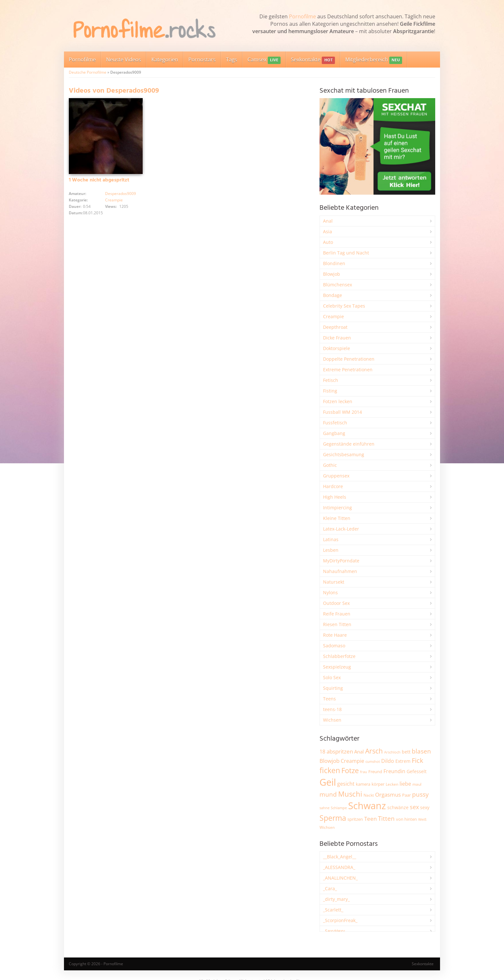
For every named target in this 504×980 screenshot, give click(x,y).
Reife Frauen (337, 614)
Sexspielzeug (337, 667)
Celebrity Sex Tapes (344, 306)
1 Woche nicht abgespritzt (99, 180)
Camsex (264, 60)
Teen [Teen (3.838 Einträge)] (370, 819)
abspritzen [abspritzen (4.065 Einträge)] (340, 751)
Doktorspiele (337, 348)
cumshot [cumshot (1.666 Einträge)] (373, 761)
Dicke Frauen (337, 338)
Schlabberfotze (339, 656)
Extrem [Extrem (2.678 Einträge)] (403, 761)
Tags (232, 60)
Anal (328, 221)
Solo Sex (332, 677)
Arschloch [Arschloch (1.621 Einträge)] (392, 752)
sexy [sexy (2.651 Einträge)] (425, 807)
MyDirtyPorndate (341, 561)
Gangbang (334, 433)
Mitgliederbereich (374, 60)
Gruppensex (336, 476)
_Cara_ (330, 888)
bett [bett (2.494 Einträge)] (406, 752)
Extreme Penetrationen (348, 370)
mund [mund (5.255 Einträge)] (328, 794)
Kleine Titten (337, 518)
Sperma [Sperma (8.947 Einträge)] (333, 818)
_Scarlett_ (333, 910)
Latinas (331, 539)
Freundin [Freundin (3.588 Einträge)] (394, 771)
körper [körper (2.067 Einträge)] (378, 784)
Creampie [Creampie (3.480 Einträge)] (352, 761)
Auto (328, 242)
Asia (328, 231)
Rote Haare (335, 635)
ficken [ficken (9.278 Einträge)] (330, 770)
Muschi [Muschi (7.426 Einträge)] (350, 794)
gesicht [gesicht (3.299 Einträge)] (346, 784)
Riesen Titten (337, 624)
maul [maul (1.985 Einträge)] (417, 784)
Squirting (333, 688)
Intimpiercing (337, 508)
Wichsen (332, 720)
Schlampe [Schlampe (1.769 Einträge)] (339, 808)
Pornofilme (302, 16)
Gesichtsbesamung (344, 454)
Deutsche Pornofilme (88, 72)
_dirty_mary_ (336, 899)
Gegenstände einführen (349, 444)
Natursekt (334, 582)
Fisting (330, 391)
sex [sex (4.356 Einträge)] (414, 807)
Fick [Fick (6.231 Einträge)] (418, 760)
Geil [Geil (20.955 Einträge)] (328, 782)
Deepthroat (335, 327)
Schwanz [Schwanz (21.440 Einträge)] (367, 806)
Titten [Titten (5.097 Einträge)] (386, 818)
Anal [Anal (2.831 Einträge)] (359, 752)
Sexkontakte (313, 60)
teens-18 (332, 709)
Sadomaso (334, 646)
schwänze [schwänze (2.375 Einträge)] (398, 808)
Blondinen (334, 263)
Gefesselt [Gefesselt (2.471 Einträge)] (417, 771)
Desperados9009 (121, 194)
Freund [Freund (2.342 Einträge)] (375, 772)
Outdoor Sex (336, 603)
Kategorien (165, 60)
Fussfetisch (335, 423)
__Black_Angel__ (340, 857)
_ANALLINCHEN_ (340, 878)
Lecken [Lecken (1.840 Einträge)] (392, 784)
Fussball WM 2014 (342, 412)
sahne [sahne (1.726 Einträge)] (324, 808)
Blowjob (332, 274)
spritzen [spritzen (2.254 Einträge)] (355, 819)
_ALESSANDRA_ (339, 867)
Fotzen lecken (338, 401)
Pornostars (202, 60)
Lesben (331, 550)
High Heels (335, 497)
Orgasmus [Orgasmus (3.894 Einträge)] (388, 795)
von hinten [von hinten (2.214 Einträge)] (406, 819)
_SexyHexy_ (335, 931)
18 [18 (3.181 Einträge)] (322, 752)
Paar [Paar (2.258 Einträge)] (406, 795)
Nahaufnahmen (340, 571)
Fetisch (331, 380)
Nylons (330, 592)
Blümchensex (337, 285)
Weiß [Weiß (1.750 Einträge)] (422, 819)
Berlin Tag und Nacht (346, 253)
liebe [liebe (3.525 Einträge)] (405, 784)
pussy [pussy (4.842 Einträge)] (420, 794)
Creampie (114, 200)
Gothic (330, 465)
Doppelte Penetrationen (349, 359)
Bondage (333, 295)
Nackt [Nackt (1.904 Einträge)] (369, 795)
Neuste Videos (124, 60)
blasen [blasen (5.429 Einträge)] (421, 751)
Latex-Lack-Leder (341, 529)
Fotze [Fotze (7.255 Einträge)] (350, 770)
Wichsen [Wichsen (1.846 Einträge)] (327, 827)
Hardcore (333, 486)
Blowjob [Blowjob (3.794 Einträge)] (329, 761)
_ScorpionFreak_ (340, 920)
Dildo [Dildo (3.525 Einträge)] (388, 761)
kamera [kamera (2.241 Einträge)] (363, 784)
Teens (329, 699)
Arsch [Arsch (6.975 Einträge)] (374, 751)
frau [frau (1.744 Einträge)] (364, 772)
